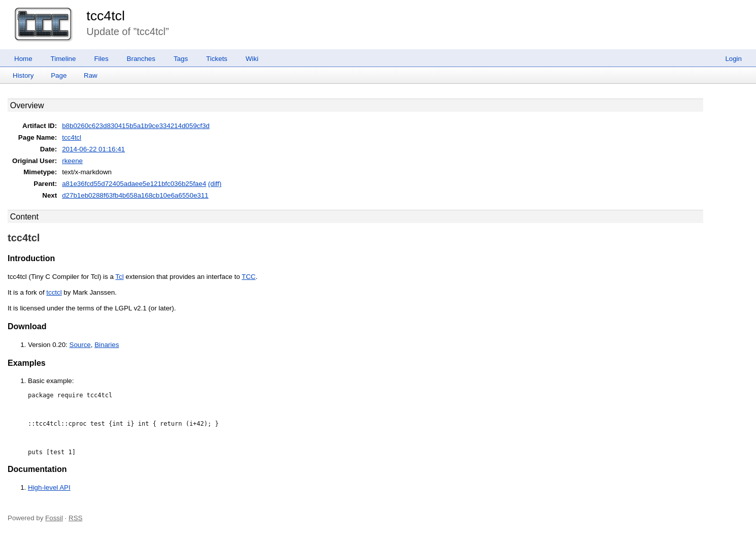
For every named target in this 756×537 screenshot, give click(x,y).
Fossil (54, 518)
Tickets (217, 59)
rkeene (72, 161)
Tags (181, 59)
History (23, 75)
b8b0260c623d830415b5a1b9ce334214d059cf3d (136, 126)
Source (80, 345)
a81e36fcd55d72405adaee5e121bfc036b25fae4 (134, 184)
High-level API (49, 487)
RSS (75, 518)
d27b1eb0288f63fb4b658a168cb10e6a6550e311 (135, 195)
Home (23, 59)
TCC (249, 277)
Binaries (107, 345)
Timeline (63, 59)
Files (101, 59)
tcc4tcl (106, 16)
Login (733, 59)
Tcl (119, 277)
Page (59, 75)
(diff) (215, 184)
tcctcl (54, 292)
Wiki (252, 59)
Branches (141, 59)
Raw (91, 75)
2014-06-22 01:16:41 (93, 149)
